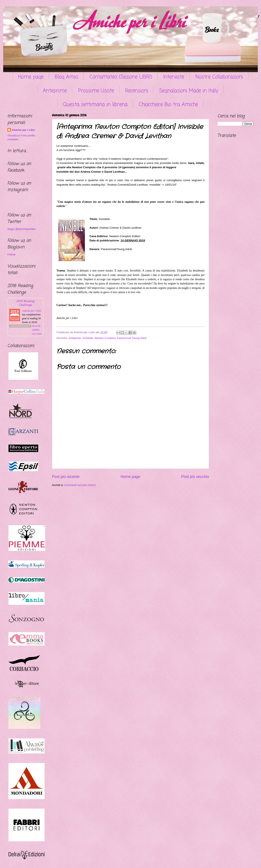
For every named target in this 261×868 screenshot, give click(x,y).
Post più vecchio (195, 477)
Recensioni (137, 91)
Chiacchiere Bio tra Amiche (168, 105)
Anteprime (55, 91)
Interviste (174, 77)
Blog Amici (67, 77)
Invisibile (88, 338)
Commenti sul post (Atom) (80, 485)
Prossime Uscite (96, 91)
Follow (11, 254)
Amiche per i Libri (23, 130)
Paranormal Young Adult (132, 338)
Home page (31, 77)
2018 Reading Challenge (25, 303)
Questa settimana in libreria (95, 105)
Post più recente (66, 477)
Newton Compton (105, 338)
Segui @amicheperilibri (22, 229)
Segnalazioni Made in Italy (189, 91)
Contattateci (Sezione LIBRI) (121, 77)
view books (37, 334)
